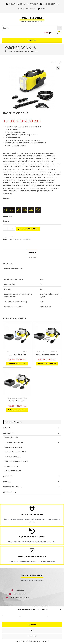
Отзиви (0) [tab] (32, 257)
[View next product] (59, 62)
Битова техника (9, 433)
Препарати (7, 481)
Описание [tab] (32, 253)
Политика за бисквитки (22, 641)
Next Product (53, 62)
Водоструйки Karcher (12, 438)
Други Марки (8, 476)
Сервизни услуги (10, 492)
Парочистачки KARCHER (12, 457)
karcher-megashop (32, 18)
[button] (61, 609)
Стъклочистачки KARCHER (13, 471)
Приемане (32, 624)
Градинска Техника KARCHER (14, 442)
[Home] (5, 51)
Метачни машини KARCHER (14, 447)
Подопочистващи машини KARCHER (16, 461)
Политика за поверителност (39, 641)
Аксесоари (7, 428)
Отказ (32, 630)
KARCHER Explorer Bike (17, 355)
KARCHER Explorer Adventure (47, 355)
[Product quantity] (9, 229)
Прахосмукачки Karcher (12, 466)
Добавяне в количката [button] (17, 364)
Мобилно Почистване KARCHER (23, 240)
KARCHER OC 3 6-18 (31, 51)
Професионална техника (13, 487)
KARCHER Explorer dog (17, 401)
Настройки (32, 636)
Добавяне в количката (28, 229)
